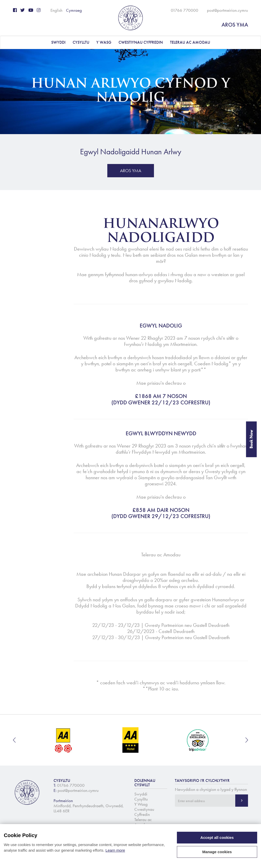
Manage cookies (217, 852)
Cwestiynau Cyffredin (141, 42)
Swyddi (58, 42)
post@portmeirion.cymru (227, 10)
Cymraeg (74, 10)
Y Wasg (104, 42)
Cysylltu (81, 42)
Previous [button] (14, 740)
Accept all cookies (217, 837)
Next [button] (247, 740)
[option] (64, 740)
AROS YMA (235, 25)
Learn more (115, 850)
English (56, 10)
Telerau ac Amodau (190, 42)
